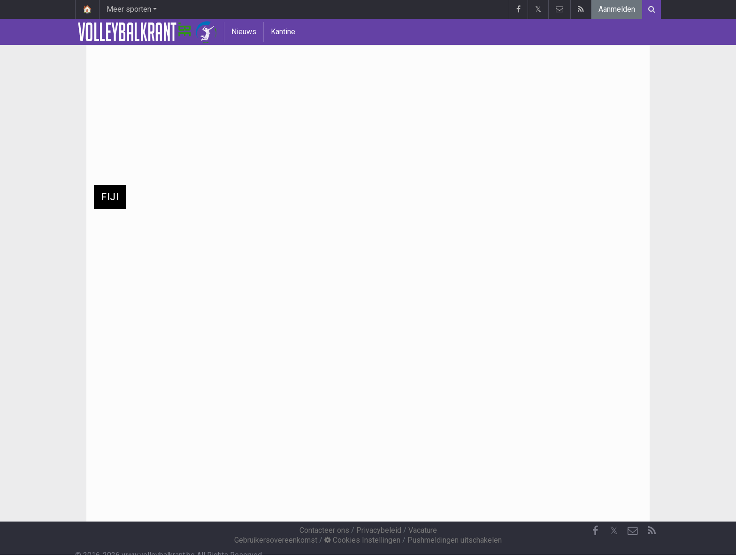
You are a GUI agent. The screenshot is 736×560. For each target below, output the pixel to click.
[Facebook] (595, 531)
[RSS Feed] (652, 531)
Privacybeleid (379, 530)
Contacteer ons (324, 530)
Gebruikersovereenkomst (276, 540)
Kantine (283, 32)
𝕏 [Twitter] (614, 531)
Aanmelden (617, 9)
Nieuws (244, 32)
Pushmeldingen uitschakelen (455, 540)
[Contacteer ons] (633, 531)
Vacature (423, 530)
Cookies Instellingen (362, 540)
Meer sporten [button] (129, 9)
